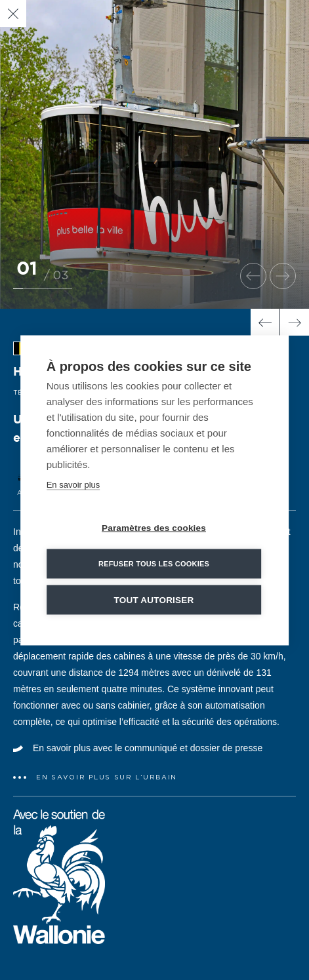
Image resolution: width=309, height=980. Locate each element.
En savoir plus (73, 484)
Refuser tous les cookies (154, 563)
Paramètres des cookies (154, 527)
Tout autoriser (154, 599)
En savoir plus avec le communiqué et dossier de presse (148, 748)
